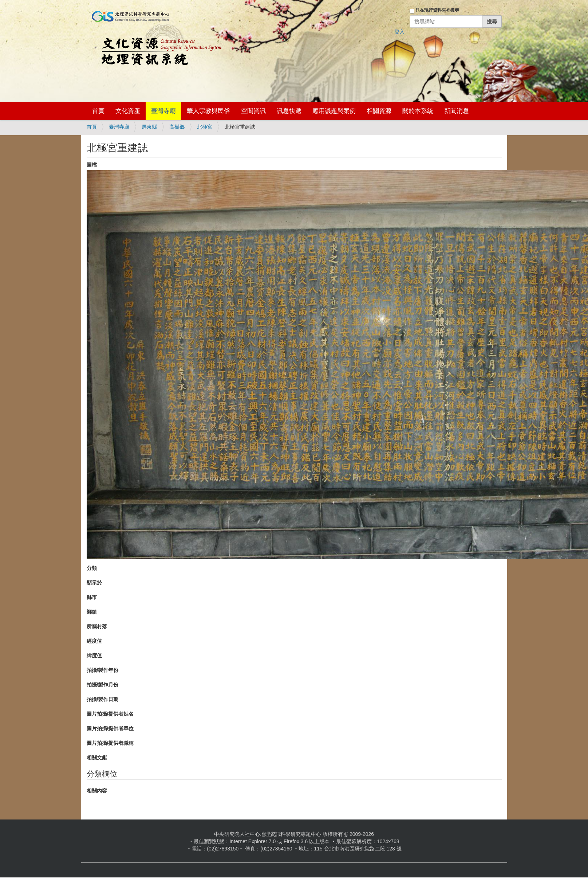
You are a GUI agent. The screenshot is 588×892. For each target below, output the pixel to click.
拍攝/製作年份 (103, 670)
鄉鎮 (92, 612)
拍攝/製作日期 (103, 699)
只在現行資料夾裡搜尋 (437, 10)
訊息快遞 (289, 111)
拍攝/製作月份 (103, 685)
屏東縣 (149, 127)
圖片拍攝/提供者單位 (110, 728)
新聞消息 (457, 111)
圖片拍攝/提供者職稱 (110, 743)
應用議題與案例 (334, 111)
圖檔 (92, 165)
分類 (92, 568)
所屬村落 (97, 626)
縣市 (92, 597)
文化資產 (128, 111)
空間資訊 (253, 111)
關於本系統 (418, 111)
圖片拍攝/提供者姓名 (110, 714)
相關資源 (379, 111)
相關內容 (97, 791)
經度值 (94, 641)
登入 (399, 32)
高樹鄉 (177, 127)
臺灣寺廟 (163, 111)
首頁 (98, 111)
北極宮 (205, 127)
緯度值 (94, 656)
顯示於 (94, 583)
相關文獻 (97, 758)
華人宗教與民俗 (208, 111)
